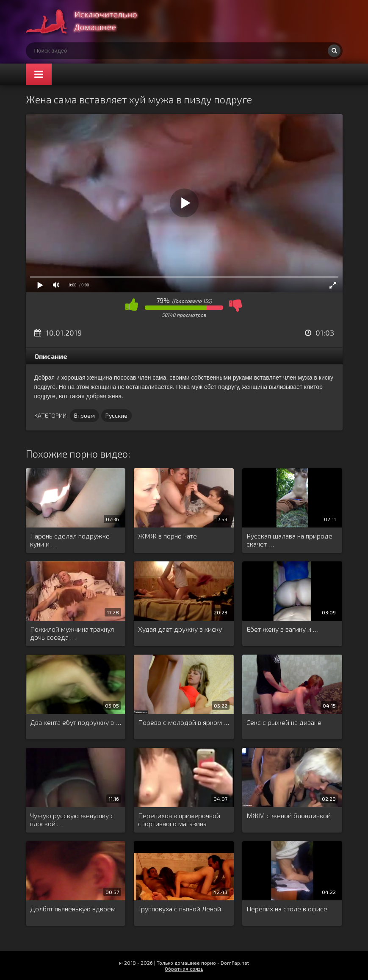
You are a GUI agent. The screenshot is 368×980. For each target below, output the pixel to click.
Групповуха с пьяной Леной (180, 909)
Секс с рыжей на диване (284, 722)
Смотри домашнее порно (89, 21)
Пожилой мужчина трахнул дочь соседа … (72, 633)
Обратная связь (184, 969)
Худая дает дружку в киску (180, 629)
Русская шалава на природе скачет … (289, 540)
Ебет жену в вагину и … (282, 629)
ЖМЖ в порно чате (167, 536)
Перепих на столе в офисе (287, 909)
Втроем (84, 415)
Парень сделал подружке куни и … (70, 540)
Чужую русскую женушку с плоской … (72, 819)
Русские (116, 415)
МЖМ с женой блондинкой (289, 815)
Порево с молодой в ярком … (184, 722)
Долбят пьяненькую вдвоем (73, 909)
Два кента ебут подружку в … (76, 722)
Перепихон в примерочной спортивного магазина (179, 819)
